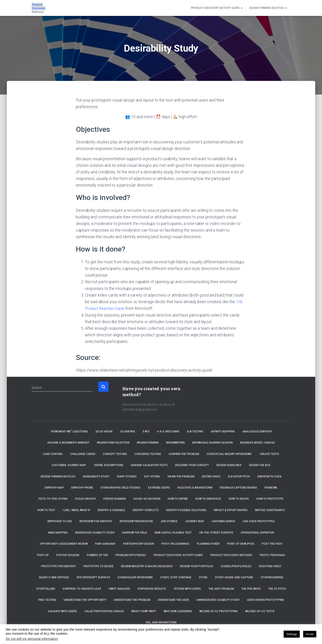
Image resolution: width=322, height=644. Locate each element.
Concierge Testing (148, 454)
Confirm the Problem (184, 454)
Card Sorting (53, 454)
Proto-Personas (272, 555)
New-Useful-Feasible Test (173, 532)
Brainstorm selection (113, 442)
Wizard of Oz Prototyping (219, 611)
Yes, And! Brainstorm (161, 622)
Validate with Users (62, 611)
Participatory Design (139, 544)
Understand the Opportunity (85, 600)
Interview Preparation (136, 521)
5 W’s (146, 431)
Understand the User (173, 600)
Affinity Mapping (223, 431)
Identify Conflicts (146, 510)
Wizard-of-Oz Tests (260, 611)
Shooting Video (270, 566)
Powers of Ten (97, 555)
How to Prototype (270, 499)
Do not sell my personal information (32, 639)
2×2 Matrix (128, 431)
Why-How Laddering (178, 611)
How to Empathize (208, 499)
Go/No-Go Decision (147, 499)
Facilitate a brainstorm (195, 487)
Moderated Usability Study (95, 532)
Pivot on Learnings (175, 544)
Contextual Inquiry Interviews (229, 454)
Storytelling (46, 589)
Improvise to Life (60, 521)
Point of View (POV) (241, 544)
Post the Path (272, 544)
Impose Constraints (270, 510)
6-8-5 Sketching (168, 431)
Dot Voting (152, 476)
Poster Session (68, 555)
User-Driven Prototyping (266, 600)
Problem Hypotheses (131, 555)
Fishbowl (271, 487)
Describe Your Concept (192, 465)
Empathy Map (54, 487)
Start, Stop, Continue (176, 577)
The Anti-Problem (221, 589)
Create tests (269, 454)
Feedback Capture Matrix (238, 487)
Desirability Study (96, 476)
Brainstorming (148, 442)
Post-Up (43, 555)
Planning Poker (208, 544)
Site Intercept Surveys (93, 577)
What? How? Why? (144, 611)
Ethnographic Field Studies (121, 487)
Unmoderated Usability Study (218, 600)
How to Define (178, 499)
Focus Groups (85, 499)
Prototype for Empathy (58, 566)
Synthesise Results (152, 589)
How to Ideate (239, 499)
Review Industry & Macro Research (147, 566)
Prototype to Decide (98, 566)
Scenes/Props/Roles (236, 566)
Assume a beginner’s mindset (68, 442)
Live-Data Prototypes (259, 521)
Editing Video (211, 476)
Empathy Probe (82, 487)
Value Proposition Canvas (104, 611)
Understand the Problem (132, 600)
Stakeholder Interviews (135, 577)
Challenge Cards (83, 454)
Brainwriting (176, 442)
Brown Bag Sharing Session (213, 442)
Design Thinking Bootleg (268, 8)
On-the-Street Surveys (216, 532)
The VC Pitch (277, 589)
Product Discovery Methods (231, 555)
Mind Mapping (58, 532)
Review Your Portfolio (197, 566)
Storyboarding (272, 577)
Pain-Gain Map (105, 544)
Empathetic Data (270, 476)
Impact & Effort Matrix (231, 510)
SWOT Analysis (119, 589)
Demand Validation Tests (149, 465)
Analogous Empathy (257, 431)
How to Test (46, 510)
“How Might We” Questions (69, 431)
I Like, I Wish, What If (76, 510)
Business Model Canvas (258, 442)
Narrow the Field (135, 532)
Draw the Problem (181, 476)
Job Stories (169, 521)
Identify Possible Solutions (186, 510)
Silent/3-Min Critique (54, 577)
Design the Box (260, 465)
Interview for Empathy (96, 521)
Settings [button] (292, 634)
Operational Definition (257, 532)
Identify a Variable (111, 510)
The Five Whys (251, 589)
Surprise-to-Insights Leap (82, 589)
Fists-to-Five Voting (53, 499)
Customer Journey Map (69, 465)
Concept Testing (115, 454)
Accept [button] (310, 634)
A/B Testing (195, 431)
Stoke (203, 577)
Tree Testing (47, 600)
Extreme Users (159, 487)
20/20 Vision (104, 431)
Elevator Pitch (239, 476)
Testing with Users (187, 589)
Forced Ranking (115, 499)
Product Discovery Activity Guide (217, 8)
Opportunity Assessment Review (64, 544)
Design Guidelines (229, 465)
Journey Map (195, 521)
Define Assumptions (109, 465)
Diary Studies (127, 476)
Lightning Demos (223, 521)
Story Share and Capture (234, 577)
